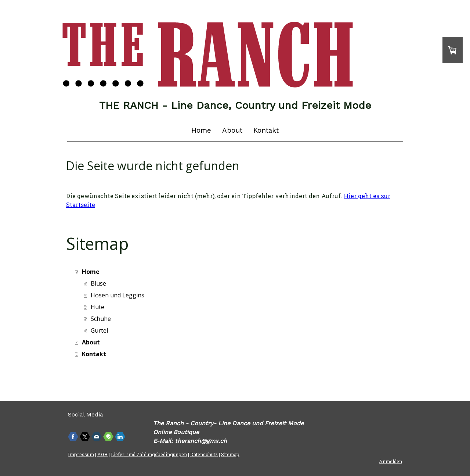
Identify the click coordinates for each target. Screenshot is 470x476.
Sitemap (230, 454)
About (232, 130)
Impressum (81, 454)
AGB (102, 454)
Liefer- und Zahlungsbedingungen (149, 454)
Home (201, 130)
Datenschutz (204, 454)
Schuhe (101, 319)
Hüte (97, 307)
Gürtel (99, 330)
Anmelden (391, 461)
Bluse (98, 283)
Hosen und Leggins (117, 295)
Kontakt (266, 130)
